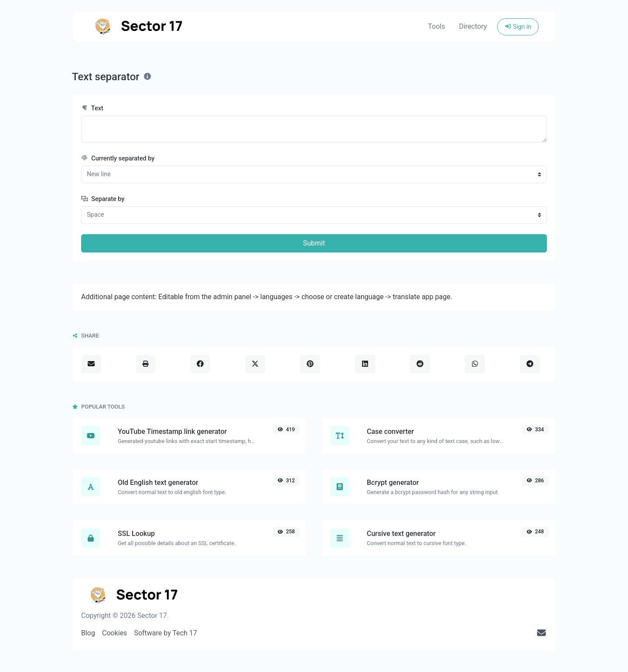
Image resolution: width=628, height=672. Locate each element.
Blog (88, 633)
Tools (436, 26)
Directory (473, 26)
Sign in (518, 27)
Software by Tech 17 (165, 633)
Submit (314, 243)
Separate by (103, 199)
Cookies (114, 633)
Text (92, 108)
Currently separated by (118, 159)
